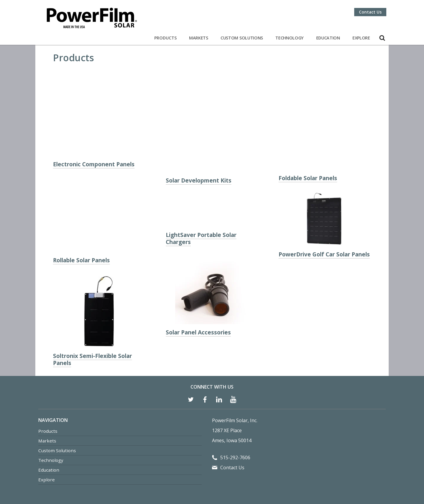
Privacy (209, 473)
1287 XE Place (227, 381)
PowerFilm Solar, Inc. (235, 371)
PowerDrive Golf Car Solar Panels (324, 220)
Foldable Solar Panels (308, 144)
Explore (361, 38)
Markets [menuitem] (47, 391)
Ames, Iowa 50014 (232, 391)
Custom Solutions (242, 38)
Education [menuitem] (49, 420)
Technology (289, 38)
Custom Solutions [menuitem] (57, 401)
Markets (199, 38)
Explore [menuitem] (47, 430)
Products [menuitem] (48, 381)
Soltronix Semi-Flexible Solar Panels (92, 310)
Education (328, 38)
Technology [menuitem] (51, 410)
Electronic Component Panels (94, 137)
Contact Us (370, 12)
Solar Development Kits (199, 132)
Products (165, 38)
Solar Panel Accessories (198, 310)
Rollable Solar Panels (81, 210)
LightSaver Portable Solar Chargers (201, 217)
